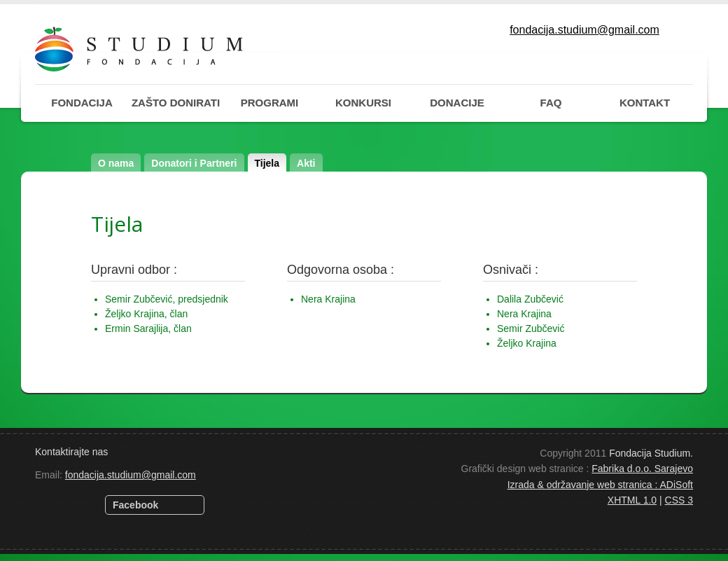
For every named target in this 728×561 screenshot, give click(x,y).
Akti (306, 163)
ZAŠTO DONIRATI (176, 103)
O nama (116, 163)
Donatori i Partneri (194, 163)
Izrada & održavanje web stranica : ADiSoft (600, 485)
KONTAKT (645, 103)
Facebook (135, 505)
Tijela (267, 163)
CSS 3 (679, 500)
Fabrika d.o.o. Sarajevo (642, 469)
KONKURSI (363, 103)
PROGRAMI (270, 103)
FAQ (551, 103)
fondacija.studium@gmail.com (584, 30)
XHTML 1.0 (632, 500)
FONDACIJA (82, 103)
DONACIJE (457, 103)
